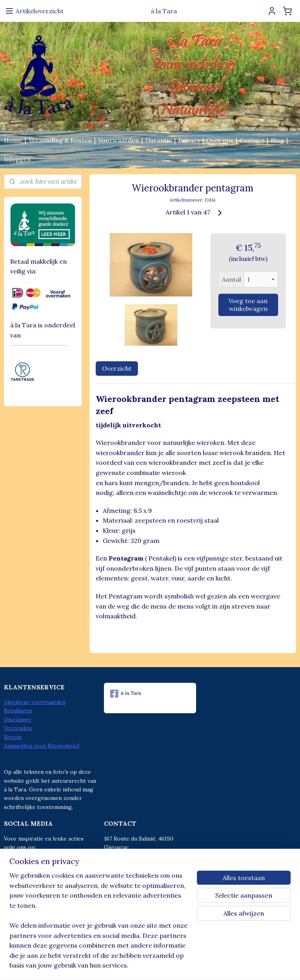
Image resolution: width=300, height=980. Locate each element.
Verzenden (18, 728)
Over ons (220, 140)
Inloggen (17, 159)
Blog (277, 140)
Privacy (189, 140)
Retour (13, 737)
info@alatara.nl (140, 882)
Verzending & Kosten (60, 140)
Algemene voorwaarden (35, 702)
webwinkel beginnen (160, 966)
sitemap (119, 966)
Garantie (159, 140)
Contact (252, 140)
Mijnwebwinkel (225, 966)
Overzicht (117, 368)
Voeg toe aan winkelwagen (248, 305)
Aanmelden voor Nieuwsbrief (42, 746)
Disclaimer (18, 719)
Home (13, 140)
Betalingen (18, 710)
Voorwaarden (119, 140)
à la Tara (126, 694)
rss (133, 966)
